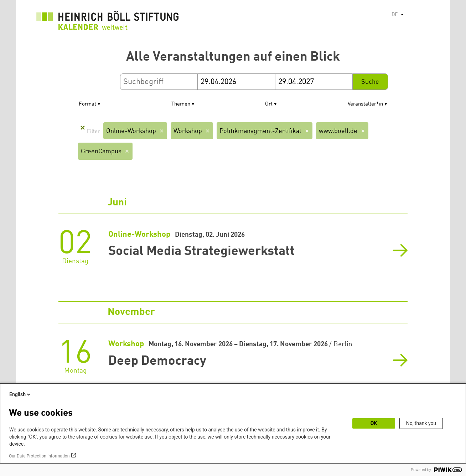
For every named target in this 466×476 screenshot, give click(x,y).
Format (87, 104)
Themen (181, 104)
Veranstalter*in (365, 104)
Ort (269, 104)
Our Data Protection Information (39, 456)
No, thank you (421, 423)
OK (374, 423)
